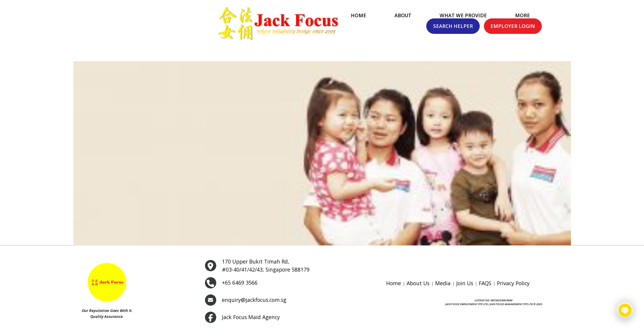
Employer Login (596, 24)
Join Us (465, 283)
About (287, 25)
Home (243, 25)
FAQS (485, 283)
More (407, 25)
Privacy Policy (513, 283)
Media (443, 283)
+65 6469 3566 (240, 283)
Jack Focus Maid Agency (251, 317)
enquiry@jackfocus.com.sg (254, 300)
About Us (418, 283)
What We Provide (347, 25)
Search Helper (536, 24)
